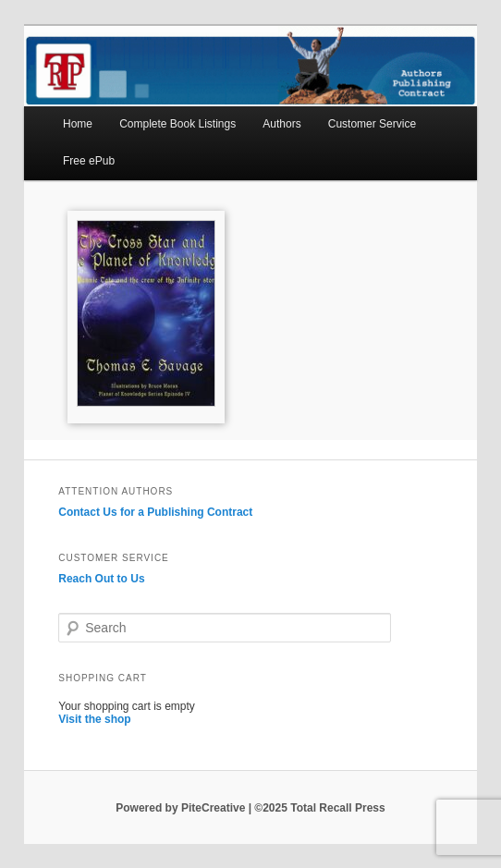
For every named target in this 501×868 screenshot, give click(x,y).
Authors (281, 124)
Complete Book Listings (177, 124)
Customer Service (372, 124)
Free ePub (89, 161)
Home (78, 124)
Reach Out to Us (101, 579)
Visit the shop (94, 719)
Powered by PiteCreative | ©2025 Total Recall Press (250, 808)
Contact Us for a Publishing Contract (155, 512)
